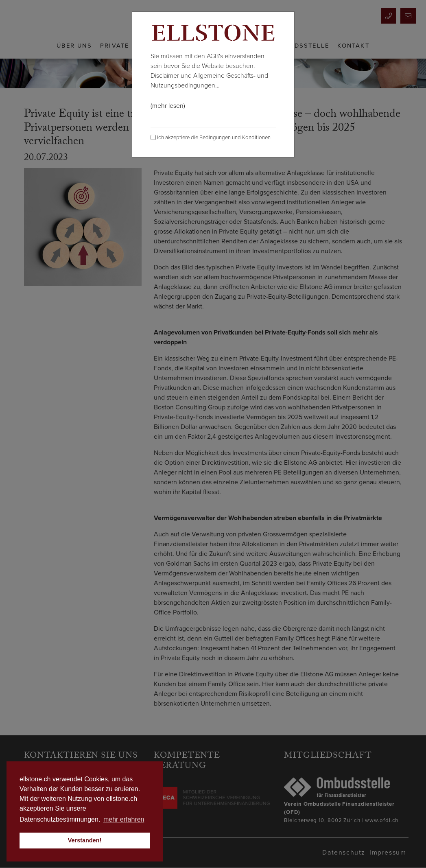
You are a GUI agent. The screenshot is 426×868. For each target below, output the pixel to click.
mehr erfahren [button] (124, 819)
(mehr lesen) (168, 106)
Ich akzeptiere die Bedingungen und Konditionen (211, 138)
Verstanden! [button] (85, 840)
